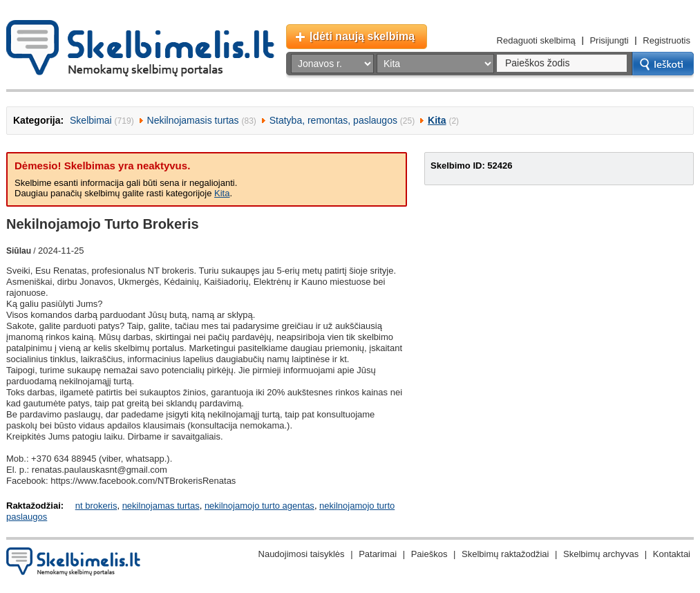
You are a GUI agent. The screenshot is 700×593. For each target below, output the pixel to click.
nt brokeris (96, 506)
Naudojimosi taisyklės (302, 554)
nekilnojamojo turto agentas (259, 506)
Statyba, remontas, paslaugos (333, 120)
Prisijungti (609, 40)
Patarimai (378, 554)
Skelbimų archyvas (601, 554)
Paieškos (429, 554)
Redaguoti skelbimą (536, 40)
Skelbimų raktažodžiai (505, 554)
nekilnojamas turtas (161, 506)
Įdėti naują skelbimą (362, 36)
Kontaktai (672, 554)
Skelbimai (91, 120)
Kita (437, 120)
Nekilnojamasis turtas (193, 120)
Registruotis (666, 40)
